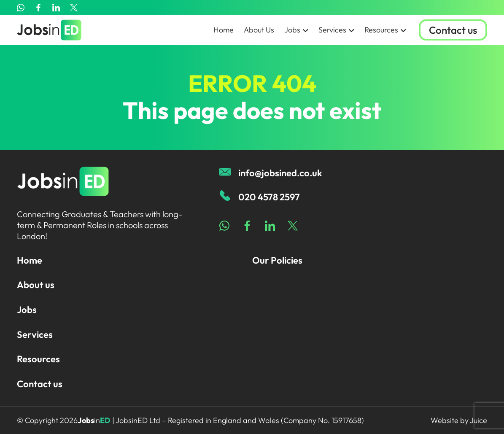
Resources (385, 30)
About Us (259, 30)
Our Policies (277, 260)
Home (224, 30)
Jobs (296, 30)
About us (36, 285)
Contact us (453, 30)
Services (336, 30)
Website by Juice (459, 420)
